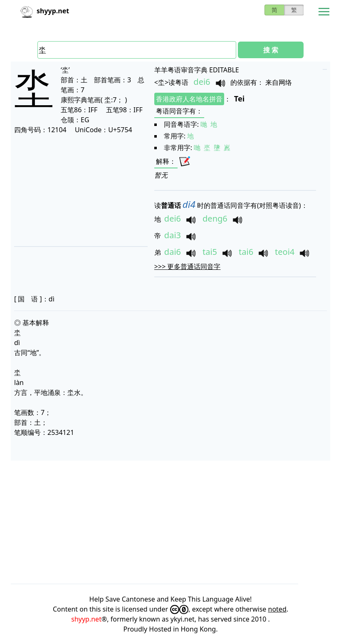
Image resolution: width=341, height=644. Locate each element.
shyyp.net (86, 619)
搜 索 (271, 50)
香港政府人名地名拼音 (189, 99)
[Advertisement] (79, 190)
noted (277, 609)
